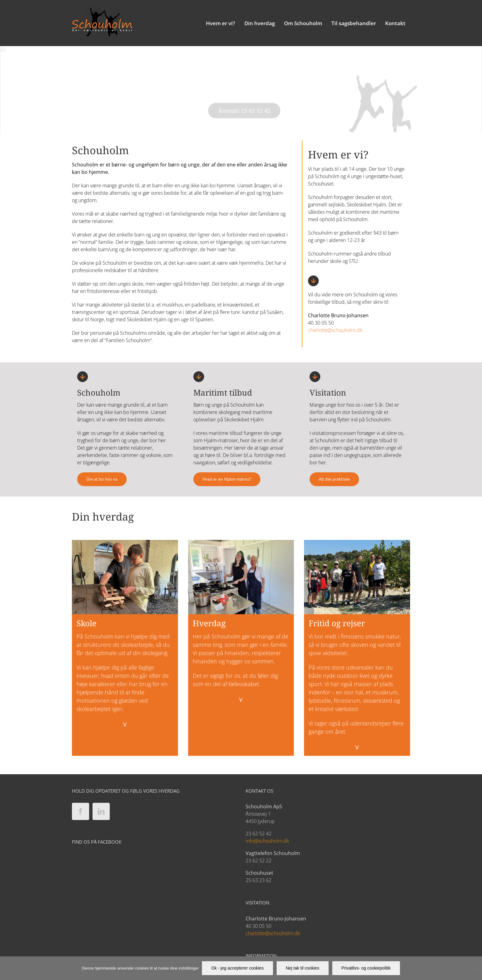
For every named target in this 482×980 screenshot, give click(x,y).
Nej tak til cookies (303, 968)
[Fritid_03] (357, 542)
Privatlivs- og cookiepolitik (366, 968)
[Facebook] (81, 811)
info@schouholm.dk (267, 841)
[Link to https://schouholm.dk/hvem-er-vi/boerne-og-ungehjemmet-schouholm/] (83, 377)
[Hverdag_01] (241, 542)
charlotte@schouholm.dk (335, 330)
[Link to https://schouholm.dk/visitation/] (315, 377)
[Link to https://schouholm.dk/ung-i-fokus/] (199, 377)
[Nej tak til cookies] (474, 968)
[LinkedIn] (101, 811)
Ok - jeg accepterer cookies (237, 968)
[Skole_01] (125, 542)
